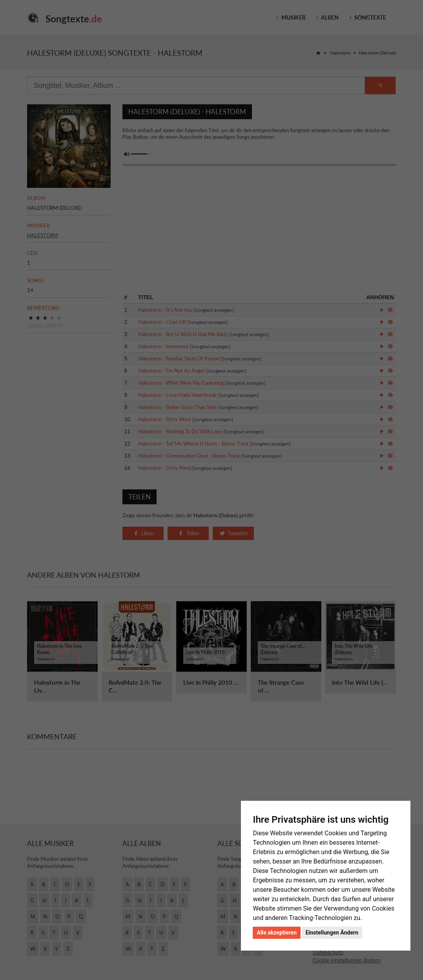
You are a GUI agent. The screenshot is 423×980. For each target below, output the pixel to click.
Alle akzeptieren (277, 933)
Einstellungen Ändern (332, 933)
